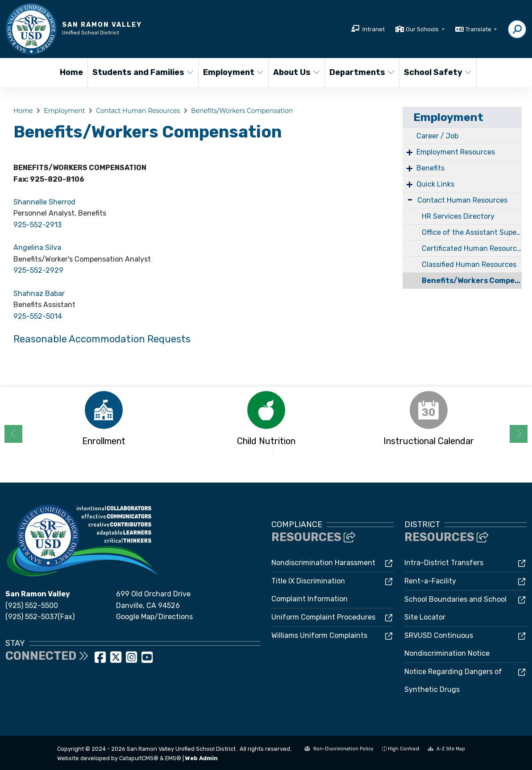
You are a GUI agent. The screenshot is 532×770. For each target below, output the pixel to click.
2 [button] (273, 454)
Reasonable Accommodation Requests (102, 339)
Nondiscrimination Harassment (323, 563)
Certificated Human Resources (472, 248)
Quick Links (435, 184)
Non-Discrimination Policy (339, 749)
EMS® (173, 758)
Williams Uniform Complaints (319, 635)
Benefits (430, 168)
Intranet (374, 29)
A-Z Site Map (447, 749)
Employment (232, 72)
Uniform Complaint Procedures (323, 617)
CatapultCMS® (139, 758)
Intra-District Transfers (444, 563)
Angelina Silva (37, 248)
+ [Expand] (409, 152)
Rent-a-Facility (430, 581)
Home (71, 72)
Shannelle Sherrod (44, 202)
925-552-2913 (37, 225)
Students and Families (140, 72)
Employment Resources (456, 152)
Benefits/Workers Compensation (242, 111)
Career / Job (437, 136)
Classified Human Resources (469, 264)
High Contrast (404, 749)
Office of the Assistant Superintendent (472, 232)
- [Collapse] (410, 199)
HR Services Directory (458, 216)
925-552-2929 (38, 270)
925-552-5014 (38, 316)
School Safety (436, 72)
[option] (104, 421)
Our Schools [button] (423, 29)
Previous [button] (13, 434)
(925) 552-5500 (32, 606)
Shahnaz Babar (39, 293)
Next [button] (519, 434)
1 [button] (259, 454)
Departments (360, 72)
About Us (296, 72)
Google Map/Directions (154, 617)
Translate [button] (479, 29)
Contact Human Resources (138, 111)
